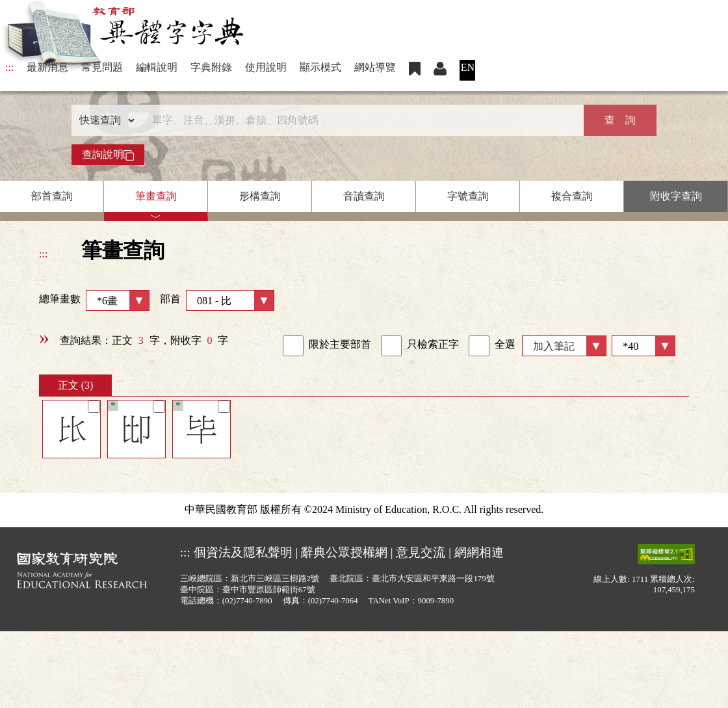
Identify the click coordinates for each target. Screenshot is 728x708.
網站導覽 (375, 67)
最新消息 (47, 67)
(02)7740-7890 (247, 601)
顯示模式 (320, 67)
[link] (293, 346)
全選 (492, 346)
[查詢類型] (104, 120)
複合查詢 (572, 196)
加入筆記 (554, 346)
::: (9, 67)
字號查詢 (468, 196)
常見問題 (102, 67)
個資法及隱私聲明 (243, 552)
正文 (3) (76, 385)
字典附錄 (211, 67)
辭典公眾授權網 (344, 552)
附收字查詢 (676, 196)
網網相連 (479, 552)
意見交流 (421, 552)
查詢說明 (108, 155)
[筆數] (643, 346)
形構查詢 (260, 196)
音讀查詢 (364, 196)
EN (468, 67)
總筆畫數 (94, 300)
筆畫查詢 (156, 196)
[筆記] (94, 407)
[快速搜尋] (359, 120)
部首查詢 (52, 196)
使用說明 (266, 67)
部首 (217, 300)
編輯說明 (157, 67)
